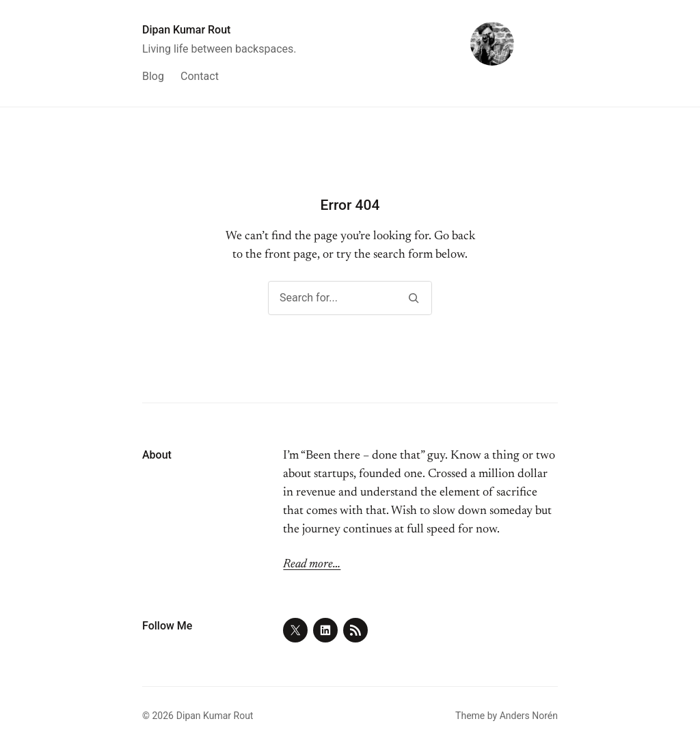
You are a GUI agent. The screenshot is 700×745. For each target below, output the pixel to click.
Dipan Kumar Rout (186, 30)
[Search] (413, 298)
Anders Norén (529, 716)
